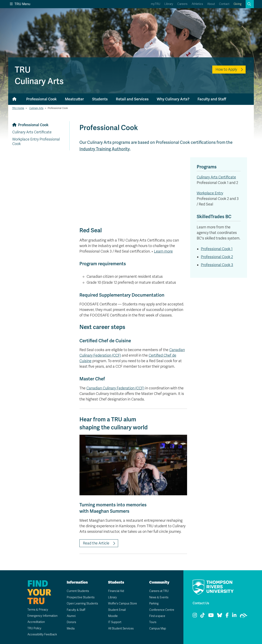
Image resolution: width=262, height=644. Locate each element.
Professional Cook (41, 99)
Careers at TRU (159, 591)
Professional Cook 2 (217, 257)
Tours (153, 622)
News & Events (159, 597)
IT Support (115, 622)
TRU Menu (20, 4)
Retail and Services (132, 99)
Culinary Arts (36, 108)
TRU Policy (34, 628)
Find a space (157, 616)
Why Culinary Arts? (173, 99)
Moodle (113, 616)
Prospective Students (81, 597)
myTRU (156, 4)
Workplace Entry (210, 193)
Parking (154, 604)
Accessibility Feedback (42, 634)
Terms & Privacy (38, 610)
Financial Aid (116, 591)
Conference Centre (162, 610)
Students (100, 99)
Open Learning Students (82, 604)
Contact (224, 4)
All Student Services (121, 629)
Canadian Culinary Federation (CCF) (115, 388)
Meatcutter (74, 99)
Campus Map (158, 629)
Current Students (78, 591)
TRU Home (18, 108)
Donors (71, 622)
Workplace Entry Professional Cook (36, 142)
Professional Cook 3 (217, 265)
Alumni (71, 616)
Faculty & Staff (76, 610)
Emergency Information (42, 616)
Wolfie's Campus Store (123, 604)
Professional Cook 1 (217, 249)
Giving (238, 4)
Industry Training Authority (104, 149)
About (211, 4)
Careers (182, 4)
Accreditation (36, 622)
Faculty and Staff (212, 99)
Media (71, 629)
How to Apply (226, 69)
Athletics (197, 4)
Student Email (117, 610)
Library (169, 4)
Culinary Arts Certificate (32, 132)
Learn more (163, 251)
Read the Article (96, 543)
